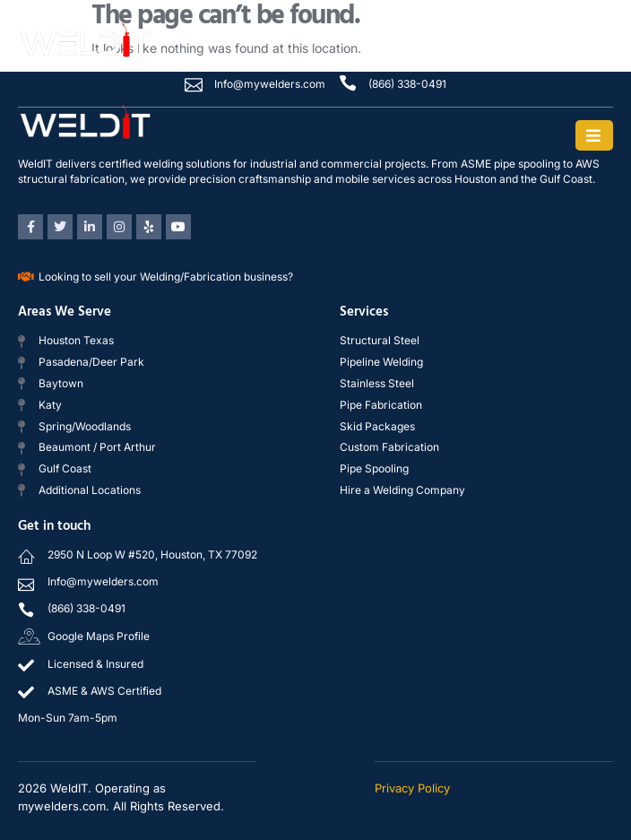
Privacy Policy (412, 788)
